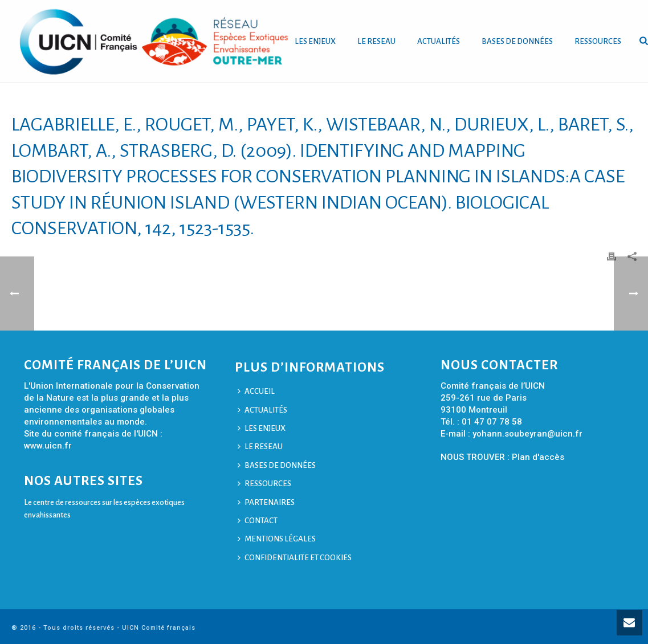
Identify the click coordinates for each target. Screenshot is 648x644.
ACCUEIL (256, 391)
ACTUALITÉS (439, 41)
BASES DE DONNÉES (517, 41)
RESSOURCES (598, 41)
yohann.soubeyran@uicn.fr (527, 434)
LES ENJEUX (315, 41)
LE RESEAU (376, 41)
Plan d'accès (538, 457)
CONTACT (258, 521)
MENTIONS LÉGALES (277, 539)
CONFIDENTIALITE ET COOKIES (295, 558)
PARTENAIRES (266, 502)
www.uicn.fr (48, 446)
